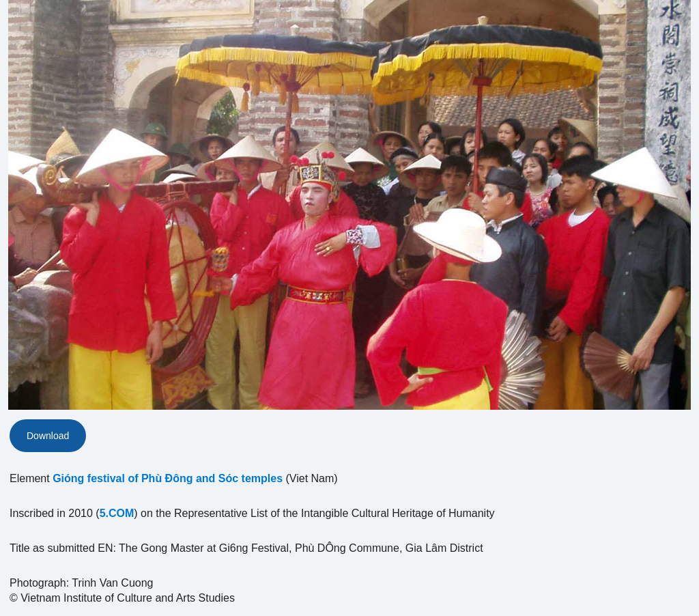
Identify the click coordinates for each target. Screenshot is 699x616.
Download (48, 436)
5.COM (117, 513)
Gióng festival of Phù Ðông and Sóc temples (168, 478)
